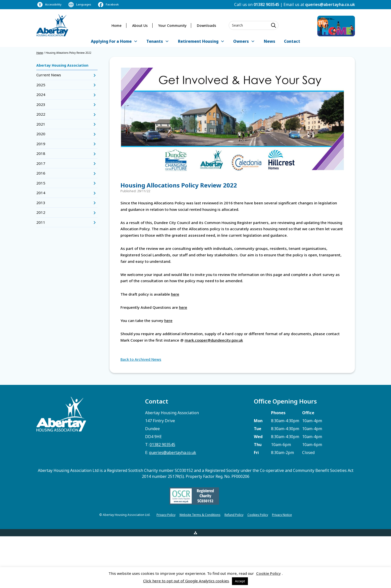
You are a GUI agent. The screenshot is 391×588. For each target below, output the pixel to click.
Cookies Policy (258, 515)
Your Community (172, 25)
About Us (140, 25)
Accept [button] (240, 581)
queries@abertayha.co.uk (330, 4)
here (175, 294)
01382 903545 (266, 4)
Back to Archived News (141, 359)
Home (116, 25)
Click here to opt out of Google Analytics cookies (186, 581)
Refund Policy (234, 515)
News (270, 41)
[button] (114, 42)
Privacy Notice (282, 515)
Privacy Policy (166, 515)
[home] (52, 25)
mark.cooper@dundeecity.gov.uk (214, 340)
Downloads (206, 25)
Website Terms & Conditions (200, 515)
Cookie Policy (268, 573)
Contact (292, 41)
